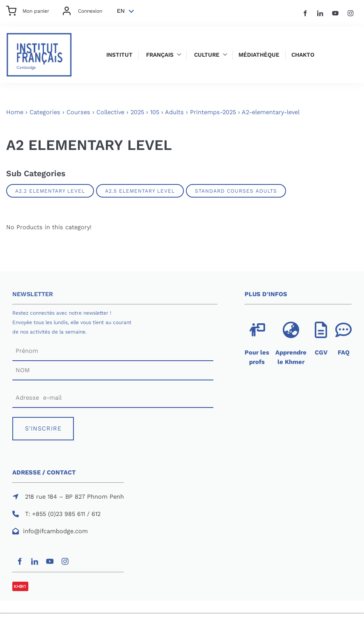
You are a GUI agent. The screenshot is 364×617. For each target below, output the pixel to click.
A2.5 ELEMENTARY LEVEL (140, 191)
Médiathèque (259, 55)
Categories (45, 112)
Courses (78, 112)
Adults (174, 112)
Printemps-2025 (213, 112)
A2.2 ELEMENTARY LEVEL (50, 191)
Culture (207, 55)
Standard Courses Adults (236, 191)
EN (121, 11)
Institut (119, 55)
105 (155, 112)
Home (15, 112)
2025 (137, 112)
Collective (110, 112)
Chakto (303, 55)
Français (160, 55)
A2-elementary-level (271, 112)
